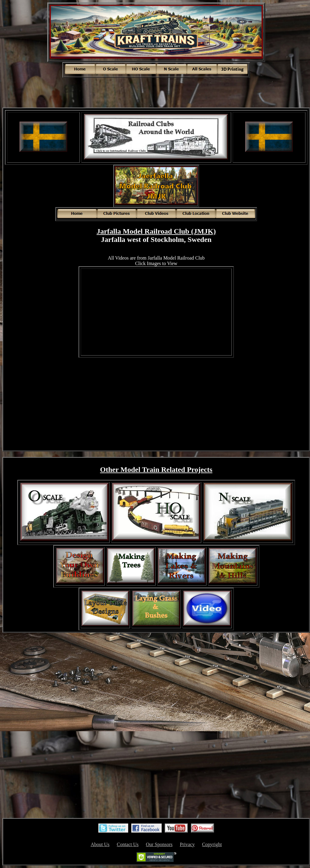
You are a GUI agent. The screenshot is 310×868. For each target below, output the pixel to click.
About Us (100, 844)
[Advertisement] (156, 92)
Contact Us (128, 844)
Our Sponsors (159, 844)
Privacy (187, 844)
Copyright (212, 844)
